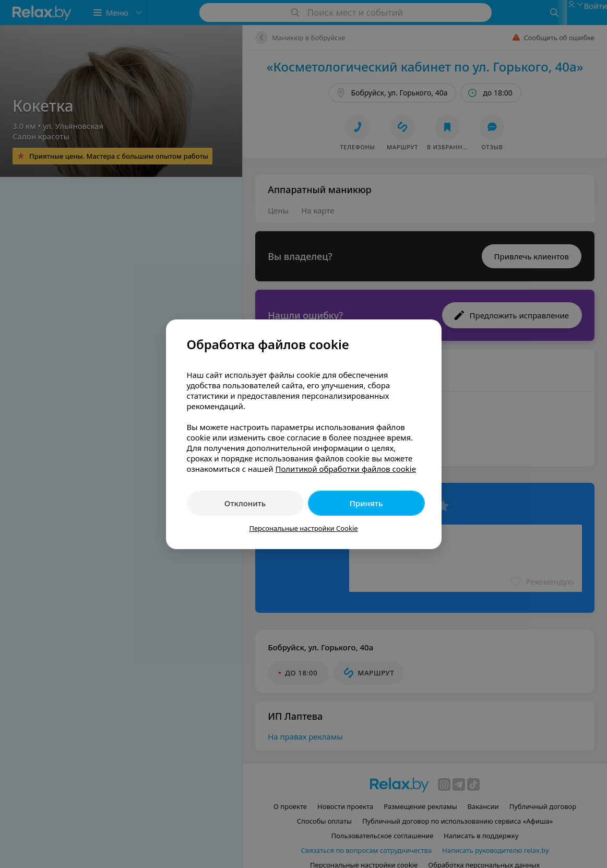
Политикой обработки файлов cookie (346, 469)
